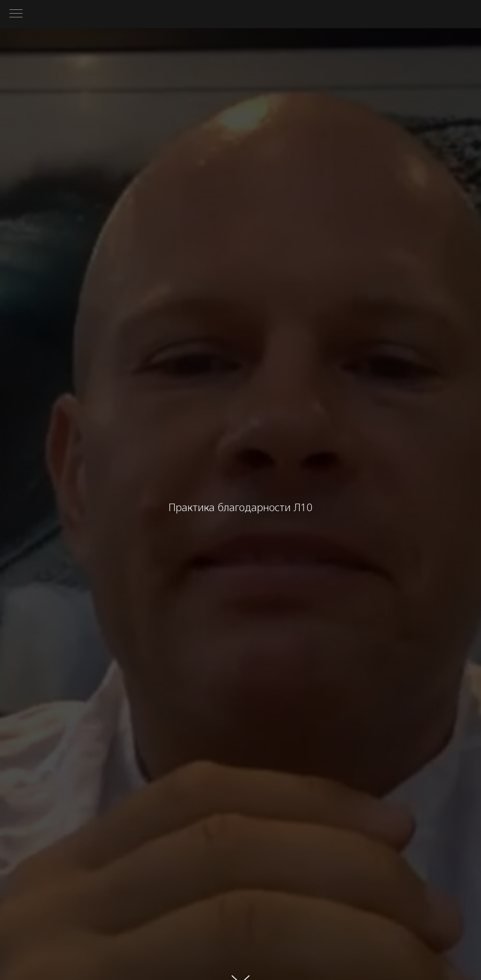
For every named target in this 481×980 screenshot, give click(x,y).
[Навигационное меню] (16, 14)
